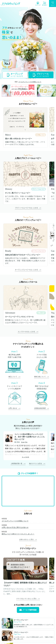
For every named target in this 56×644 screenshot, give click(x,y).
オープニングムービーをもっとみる (26, 270)
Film (26, 442)
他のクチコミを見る (36, 464)
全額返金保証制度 (40, 408)
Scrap (23, 442)
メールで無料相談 (28, 610)
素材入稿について (40, 377)
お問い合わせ (13, 408)
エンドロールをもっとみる (26, 332)
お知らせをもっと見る (26, 539)
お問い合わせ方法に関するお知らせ (15, 527)
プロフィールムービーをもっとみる (26, 208)
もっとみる (25, 457)
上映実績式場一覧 (17, 464)
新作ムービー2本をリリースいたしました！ (18, 534)
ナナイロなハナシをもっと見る (26, 599)
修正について (13, 377)
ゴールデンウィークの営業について (30, 82)
